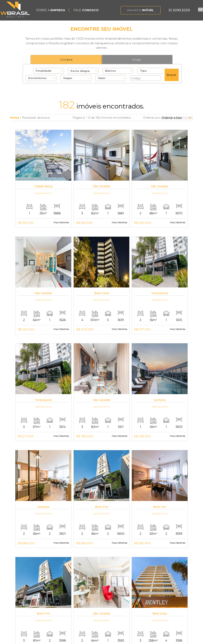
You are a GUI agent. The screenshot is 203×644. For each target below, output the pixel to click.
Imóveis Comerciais (105, 605)
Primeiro (51, 542)
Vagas (68, 78)
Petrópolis (125, 604)
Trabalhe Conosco (73, 596)
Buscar (172, 75)
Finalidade (44, 71)
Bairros (111, 71)
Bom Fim (124, 600)
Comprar (66, 60)
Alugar (137, 60)
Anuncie (140, 10)
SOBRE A (51, 10)
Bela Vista (124, 596)
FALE (86, 10)
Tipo (143, 71)
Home (15, 118)
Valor (102, 78)
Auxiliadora (125, 591)
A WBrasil (67, 591)
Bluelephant (175, 639)
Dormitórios (37, 78)
